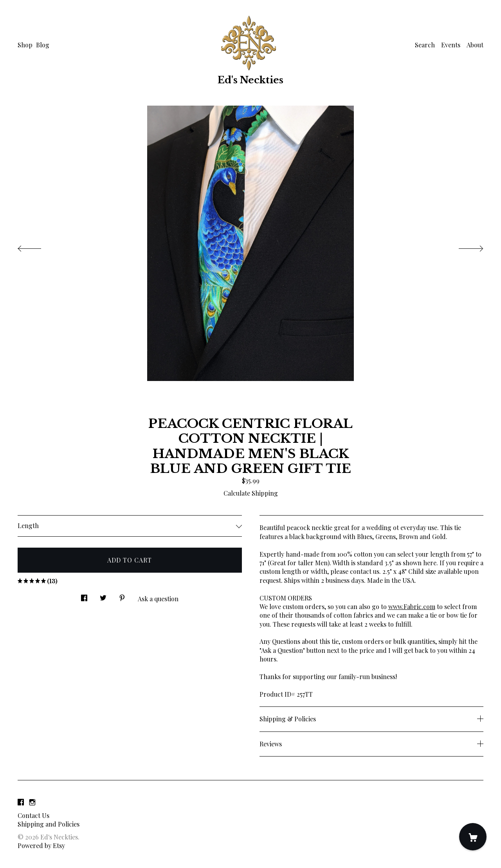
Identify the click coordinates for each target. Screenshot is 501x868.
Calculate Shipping (251, 493)
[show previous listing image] (37, 246)
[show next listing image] (464, 246)
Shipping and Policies (49, 824)
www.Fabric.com (412, 607)
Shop (25, 45)
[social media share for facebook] (84, 596)
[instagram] (32, 802)
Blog (43, 45)
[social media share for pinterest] (122, 596)
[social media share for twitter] (103, 596)
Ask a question (158, 599)
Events (451, 45)
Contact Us (33, 815)
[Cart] (473, 837)
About (475, 45)
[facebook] (21, 802)
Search (425, 45)
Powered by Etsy (41, 846)
